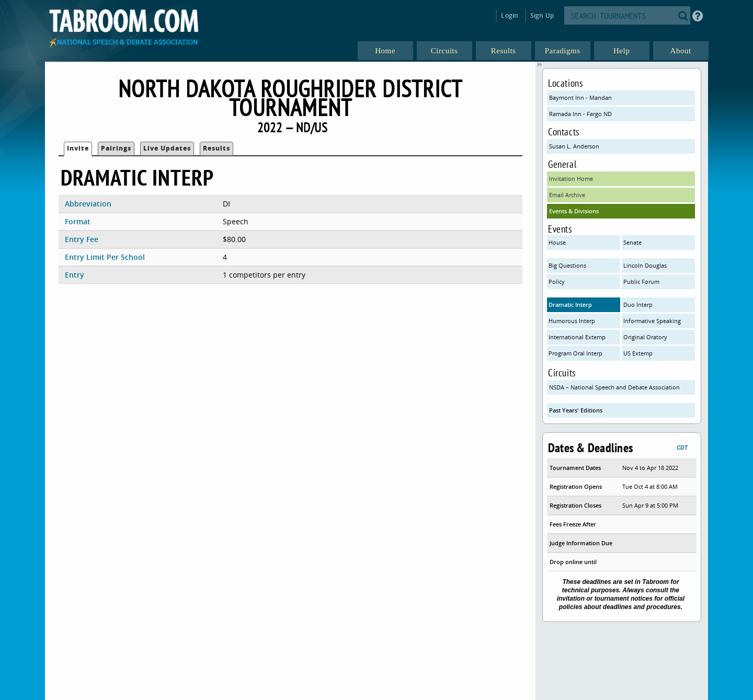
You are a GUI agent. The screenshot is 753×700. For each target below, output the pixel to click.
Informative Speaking (652, 321)
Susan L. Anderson (574, 146)
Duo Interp (638, 305)
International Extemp (577, 337)
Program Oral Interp (575, 353)
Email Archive (567, 195)
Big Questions (567, 265)
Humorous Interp (572, 321)
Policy (557, 282)
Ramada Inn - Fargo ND (580, 114)
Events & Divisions (574, 211)
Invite (78, 148)
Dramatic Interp (570, 305)
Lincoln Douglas (645, 265)
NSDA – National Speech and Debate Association (614, 387)
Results (216, 148)
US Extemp (638, 353)
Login (510, 15)
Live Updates (167, 148)
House (557, 242)
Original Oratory (645, 337)
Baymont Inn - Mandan (580, 97)
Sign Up (542, 15)
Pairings (116, 148)
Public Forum (641, 282)
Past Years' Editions (576, 410)
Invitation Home (571, 179)
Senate (632, 242)
